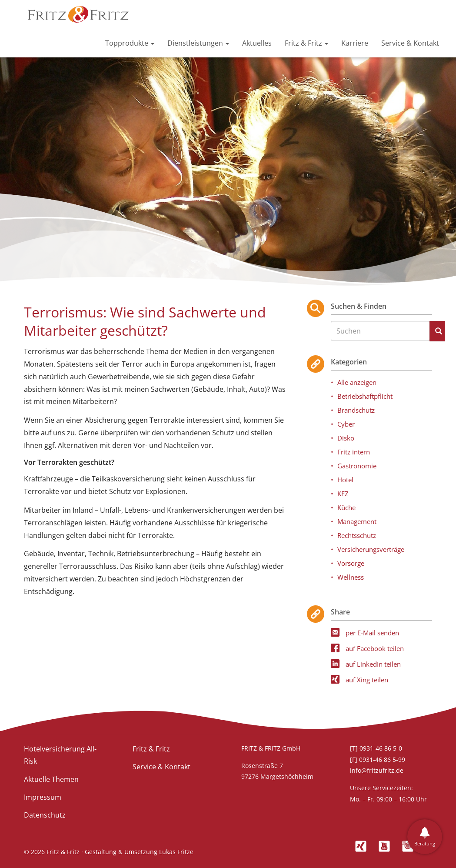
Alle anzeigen (357, 382)
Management (357, 521)
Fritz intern (354, 452)
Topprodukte (130, 43)
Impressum (43, 797)
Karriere (355, 43)
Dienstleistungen (198, 43)
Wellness (351, 577)
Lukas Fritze (176, 852)
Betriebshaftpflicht (365, 396)
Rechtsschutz (357, 535)
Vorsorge (351, 563)
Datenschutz (45, 815)
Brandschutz (356, 410)
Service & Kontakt (410, 43)
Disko (346, 438)
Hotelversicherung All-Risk (60, 755)
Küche (346, 507)
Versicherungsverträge (371, 549)
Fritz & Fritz (306, 43)
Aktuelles (257, 43)
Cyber (346, 424)
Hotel (345, 480)
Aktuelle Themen (51, 779)
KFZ (343, 494)
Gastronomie (357, 466)
